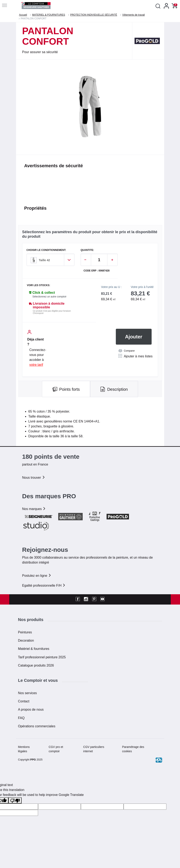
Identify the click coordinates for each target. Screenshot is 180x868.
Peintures (25, 632)
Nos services (28, 693)
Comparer (127, 351)
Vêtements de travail (133, 15)
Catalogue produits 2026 (36, 665)
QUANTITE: (87, 250)
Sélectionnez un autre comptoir (49, 297)
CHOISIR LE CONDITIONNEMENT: (46, 250)
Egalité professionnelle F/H (44, 585)
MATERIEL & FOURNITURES (49, 15)
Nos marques (34, 509)
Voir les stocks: (39, 285)
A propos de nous (31, 709)
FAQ (21, 718)
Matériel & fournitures (34, 649)
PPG (33, 760)
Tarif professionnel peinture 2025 (42, 657)
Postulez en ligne (37, 576)
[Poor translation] (15, 801)
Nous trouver (34, 478)
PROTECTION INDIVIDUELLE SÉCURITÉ (94, 15)
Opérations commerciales (37, 726)
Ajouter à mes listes (136, 356)
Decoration (26, 640)
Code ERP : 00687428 (97, 271)
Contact (24, 701)
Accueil (23, 15)
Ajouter (134, 337)
